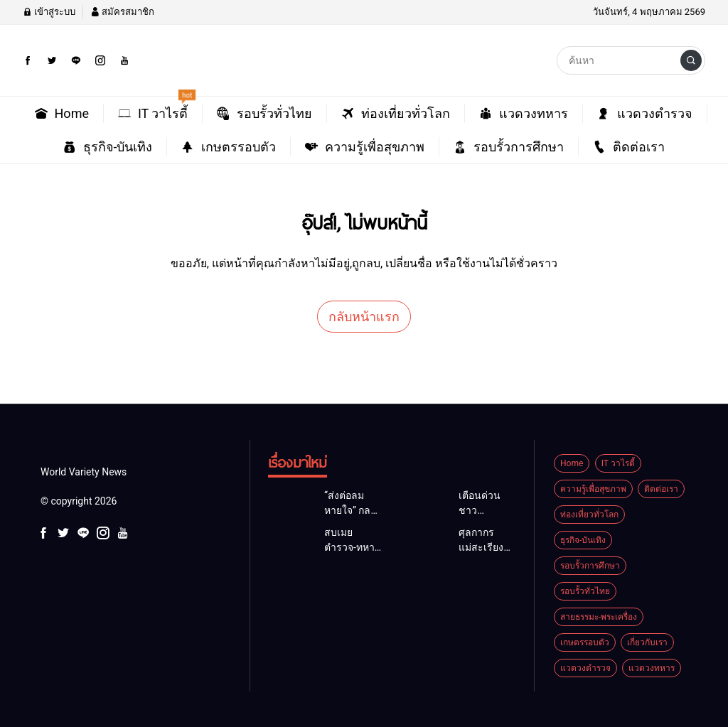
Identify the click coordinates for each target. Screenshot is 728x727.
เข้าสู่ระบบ (49, 12)
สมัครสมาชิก (122, 12)
